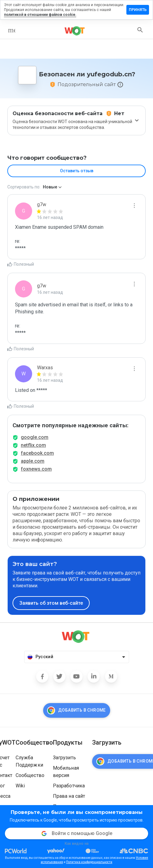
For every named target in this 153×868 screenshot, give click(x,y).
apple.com (33, 461)
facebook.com (37, 453)
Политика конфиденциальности (89, 862)
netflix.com (33, 445)
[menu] (12, 30)
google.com (35, 437)
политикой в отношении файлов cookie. (40, 15)
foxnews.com (36, 469)
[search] (140, 30)
